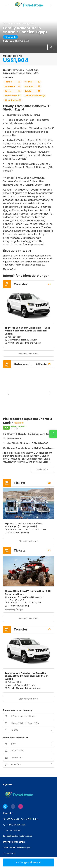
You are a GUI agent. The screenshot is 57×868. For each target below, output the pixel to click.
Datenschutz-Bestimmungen (17, 848)
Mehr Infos (9, 269)
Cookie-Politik (9, 853)
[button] (8, 393)
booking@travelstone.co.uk (19, 836)
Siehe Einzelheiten (28, 354)
